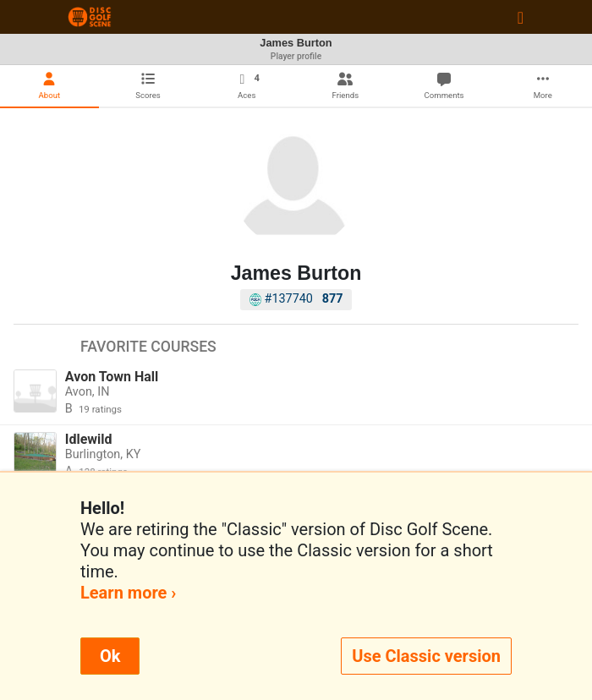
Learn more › (128, 593)
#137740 (296, 299)
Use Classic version (426, 656)
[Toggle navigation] (521, 17)
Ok (110, 656)
